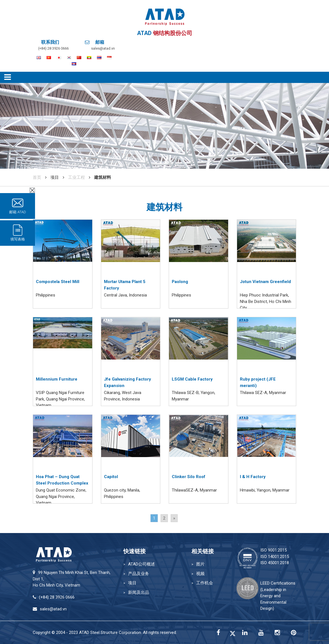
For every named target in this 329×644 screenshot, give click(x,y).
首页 (37, 177)
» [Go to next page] (174, 518)
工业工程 (77, 177)
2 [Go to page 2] (164, 518)
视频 (200, 574)
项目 (132, 583)
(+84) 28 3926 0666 (53, 48)
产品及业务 (139, 574)
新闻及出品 (139, 592)
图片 (200, 564)
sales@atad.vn (103, 48)
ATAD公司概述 (142, 564)
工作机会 (205, 583)
